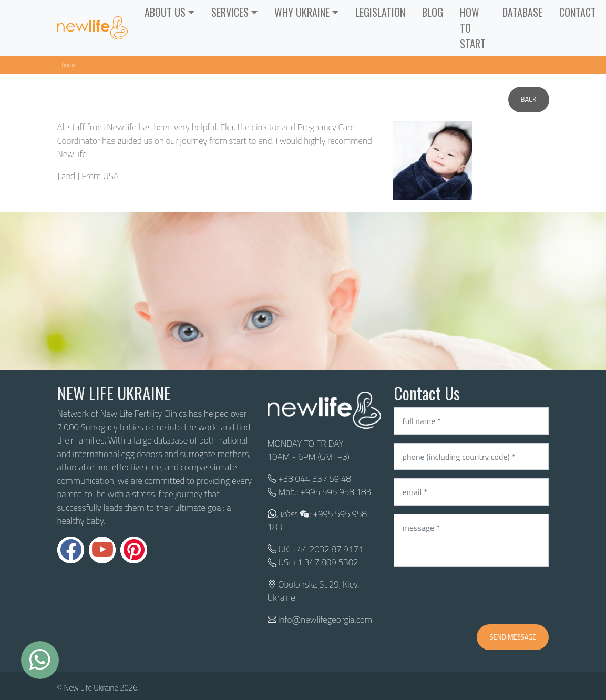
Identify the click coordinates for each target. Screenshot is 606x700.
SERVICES (230, 12)
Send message (513, 637)
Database (522, 12)
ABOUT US (165, 12)
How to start (473, 28)
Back (529, 99)
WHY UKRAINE (302, 12)
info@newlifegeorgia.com (325, 620)
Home (69, 64)
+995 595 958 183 (336, 492)
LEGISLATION (380, 12)
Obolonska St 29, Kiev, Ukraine (314, 591)
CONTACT (578, 12)
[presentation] (474, 595)
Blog (433, 12)
